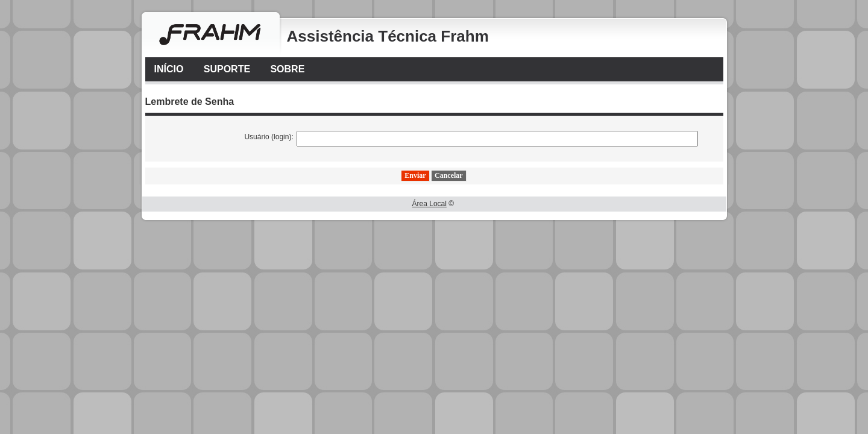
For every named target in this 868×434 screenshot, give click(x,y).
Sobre (287, 69)
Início (169, 69)
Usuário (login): (269, 137)
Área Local (429, 204)
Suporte (227, 69)
